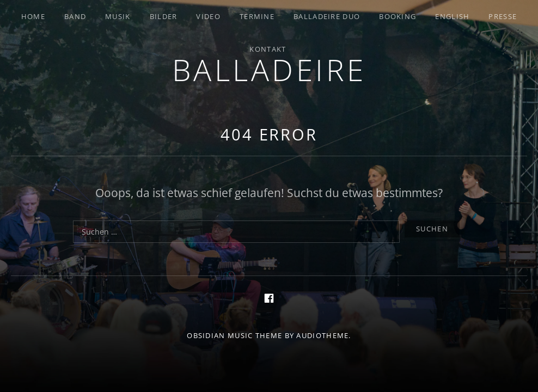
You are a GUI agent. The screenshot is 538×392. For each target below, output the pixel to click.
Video (208, 16)
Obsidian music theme (234, 335)
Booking (398, 16)
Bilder (164, 16)
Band (75, 16)
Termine (257, 16)
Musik (118, 16)
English (452, 16)
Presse (503, 16)
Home (33, 16)
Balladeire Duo (327, 16)
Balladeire (269, 69)
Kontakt (268, 49)
